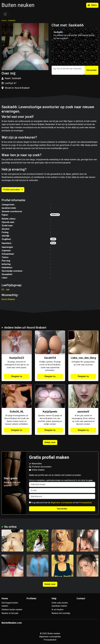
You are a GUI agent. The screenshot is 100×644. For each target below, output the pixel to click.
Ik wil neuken (57, 610)
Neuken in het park (10, 613)
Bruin (53, 243)
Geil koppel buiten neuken (10, 604)
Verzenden (91, 70)
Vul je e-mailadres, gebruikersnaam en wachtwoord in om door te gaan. (62, 483)
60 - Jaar (6, 289)
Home (4, 20)
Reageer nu (17, 376)
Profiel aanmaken (13, 190)
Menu (92, 5)
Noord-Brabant (8, 299)
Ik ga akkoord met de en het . (60, 503)
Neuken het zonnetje (61, 613)
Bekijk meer (50, 442)
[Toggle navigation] (5, 14)
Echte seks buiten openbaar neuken (60, 604)
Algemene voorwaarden (62, 503)
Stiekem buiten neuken (12, 610)
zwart (53, 239)
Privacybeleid (85, 503)
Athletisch (55, 215)
